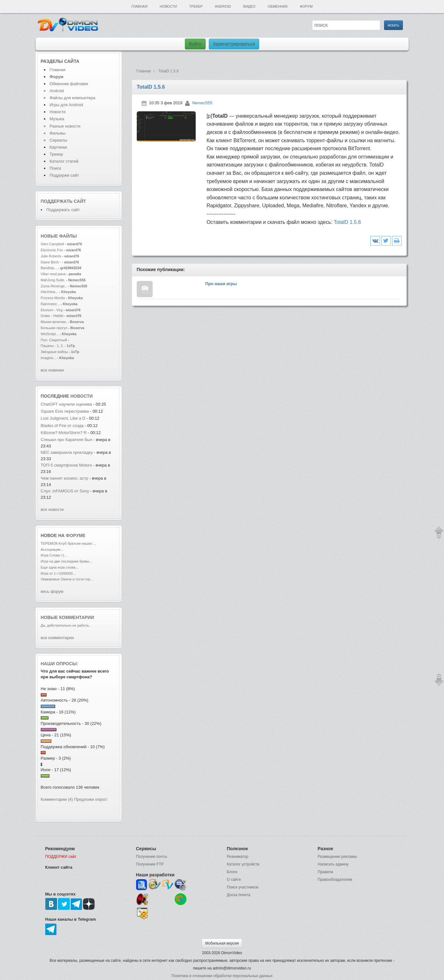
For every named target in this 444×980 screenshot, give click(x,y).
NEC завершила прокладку (67, 452)
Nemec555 (202, 103)
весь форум (52, 591)
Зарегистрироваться (234, 44)
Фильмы (58, 133)
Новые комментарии (68, 617)
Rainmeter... (50, 304)
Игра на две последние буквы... (66, 561)
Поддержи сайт (64, 175)
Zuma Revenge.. (54, 286)
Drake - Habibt (52, 316)
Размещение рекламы (338, 857)
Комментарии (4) (57, 799)
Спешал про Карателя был (67, 440)
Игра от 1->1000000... (58, 573)
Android (223, 6)
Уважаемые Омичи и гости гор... (67, 579)
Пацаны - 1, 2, (52, 346)
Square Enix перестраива (65, 411)
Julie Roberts (52, 256)
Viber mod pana (53, 274)
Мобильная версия (222, 943)
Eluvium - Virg (52, 310)
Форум (306, 6)
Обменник (278, 6)
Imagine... (49, 358)
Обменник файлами (69, 84)
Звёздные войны (54, 352)
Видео (249, 6)
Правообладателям (335, 880)
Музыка (57, 119)
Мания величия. (54, 322)
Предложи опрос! (91, 799)
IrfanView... (49, 292)
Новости (168, 6)
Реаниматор (238, 857)
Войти (195, 44)
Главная (139, 6)
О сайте (234, 880)
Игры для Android (66, 105)
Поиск (55, 168)
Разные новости (65, 126)
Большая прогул (54, 328)
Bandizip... (49, 268)
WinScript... (50, 334)
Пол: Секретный (54, 340)
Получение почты (152, 857)
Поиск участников (243, 887)
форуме (76, 535)
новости (82, 396)
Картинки (58, 147)
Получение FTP (150, 864)
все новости (52, 509)
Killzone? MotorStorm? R (64, 433)
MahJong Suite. (53, 280)
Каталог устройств (243, 864)
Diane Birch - (51, 262)
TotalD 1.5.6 (347, 222)
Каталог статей (64, 161)
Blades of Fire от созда (62, 426)
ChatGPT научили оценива (66, 404)
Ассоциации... (52, 549)
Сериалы (58, 140)
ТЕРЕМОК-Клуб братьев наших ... (69, 543)
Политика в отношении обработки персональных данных (222, 976)
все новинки (52, 370)
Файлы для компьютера (73, 98)
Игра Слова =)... (54, 555)
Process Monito (53, 298)
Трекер (196, 6)
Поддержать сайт (63, 201)
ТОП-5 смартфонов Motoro (66, 465)
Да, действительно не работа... (66, 625)
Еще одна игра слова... (60, 567)
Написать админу (333, 864)
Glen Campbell (53, 244)
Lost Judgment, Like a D (63, 418)
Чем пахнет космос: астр (65, 478)
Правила (326, 872)
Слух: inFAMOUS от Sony (66, 491)
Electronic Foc (52, 250)
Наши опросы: (60, 664)
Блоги (232, 872)
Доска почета (239, 895)
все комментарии (57, 638)
